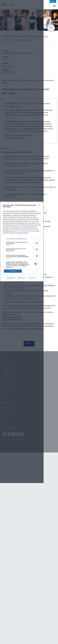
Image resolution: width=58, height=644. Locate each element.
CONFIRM (13, 271)
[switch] (36, 243)
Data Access (22, 278)
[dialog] (22, 242)
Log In (53, 1)
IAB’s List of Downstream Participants (25, 231)
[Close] (40, 205)
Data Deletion (11, 278)
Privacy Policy (32, 278)
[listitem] (22, 239)
